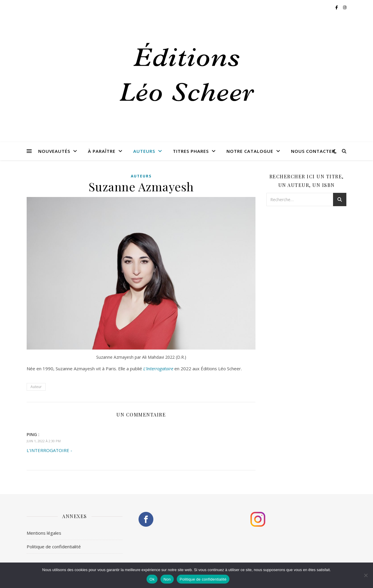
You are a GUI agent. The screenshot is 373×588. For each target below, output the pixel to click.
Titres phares (191, 151)
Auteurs (144, 151)
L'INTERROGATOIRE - (49, 450)
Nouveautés (54, 151)
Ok (152, 579)
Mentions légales (44, 533)
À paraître (102, 151)
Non (167, 579)
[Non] (366, 575)
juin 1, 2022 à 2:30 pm (44, 441)
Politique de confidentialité (54, 547)
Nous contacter (313, 151)
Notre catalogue (250, 151)
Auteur (36, 387)
